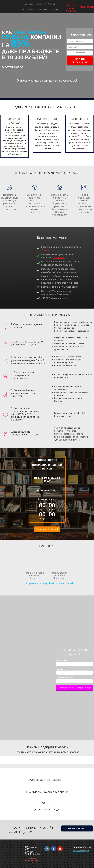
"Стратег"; (47, 250)
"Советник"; (59, 257)
